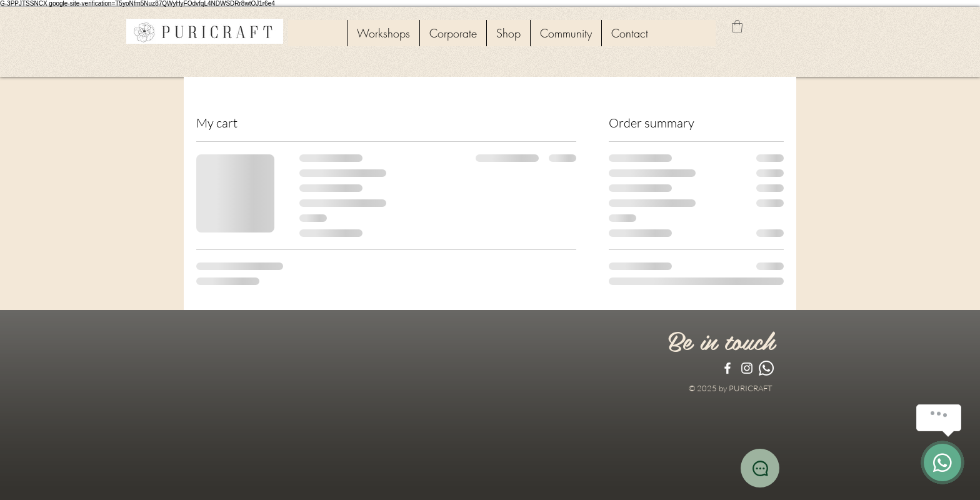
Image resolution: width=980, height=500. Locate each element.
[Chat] (760, 468)
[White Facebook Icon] (727, 368)
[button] (737, 26)
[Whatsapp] (766, 368)
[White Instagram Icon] (747, 368)
